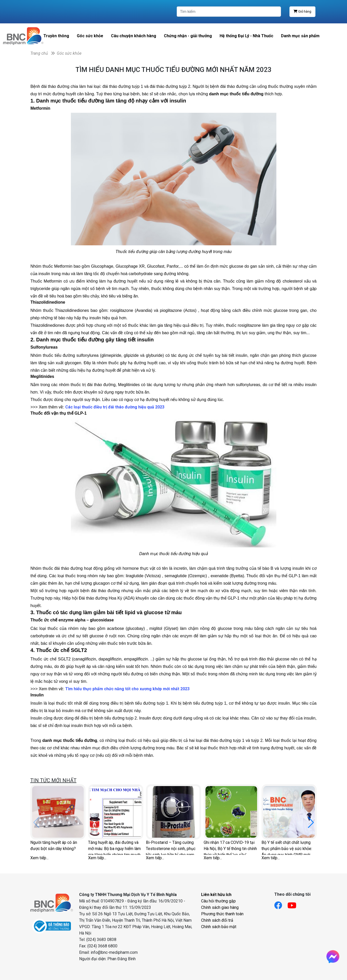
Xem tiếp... (39, 858)
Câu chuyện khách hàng (134, 36)
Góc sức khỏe (90, 36)
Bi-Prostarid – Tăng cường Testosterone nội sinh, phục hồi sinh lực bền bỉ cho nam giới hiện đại (171, 847)
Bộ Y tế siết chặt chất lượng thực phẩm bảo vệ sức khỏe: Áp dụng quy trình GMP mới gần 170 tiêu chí (287, 847)
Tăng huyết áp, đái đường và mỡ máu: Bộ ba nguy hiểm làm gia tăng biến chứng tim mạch (114, 847)
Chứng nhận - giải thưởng (188, 36)
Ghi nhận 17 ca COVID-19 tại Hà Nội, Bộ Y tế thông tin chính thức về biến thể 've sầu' (230, 847)
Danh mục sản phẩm (300, 36)
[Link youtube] (294, 904)
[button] (311, 823)
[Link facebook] (281, 904)
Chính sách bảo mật (219, 927)
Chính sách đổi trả (217, 920)
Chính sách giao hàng (220, 907)
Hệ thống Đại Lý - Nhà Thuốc (246, 36)
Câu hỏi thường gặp (218, 901)
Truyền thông (56, 36)
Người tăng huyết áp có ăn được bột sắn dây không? (54, 846)
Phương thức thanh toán (222, 914)
